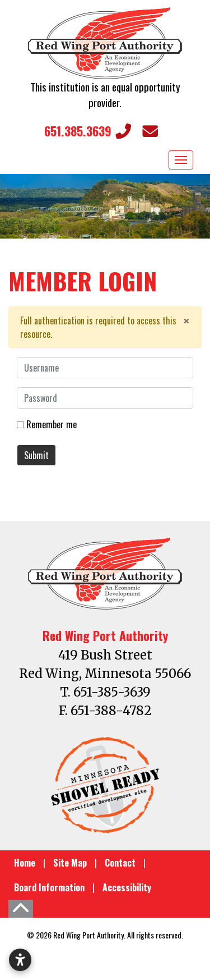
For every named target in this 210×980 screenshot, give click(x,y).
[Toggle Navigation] (181, 160)
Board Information (49, 887)
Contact (120, 863)
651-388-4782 (111, 711)
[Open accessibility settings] (20, 960)
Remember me (52, 424)
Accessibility (127, 887)
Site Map (70, 863)
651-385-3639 (112, 692)
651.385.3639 (88, 131)
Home (25, 863)
